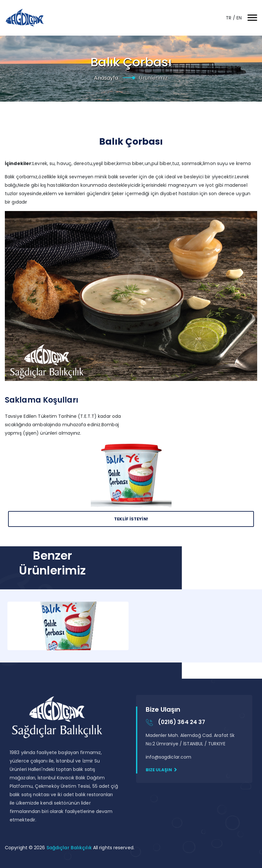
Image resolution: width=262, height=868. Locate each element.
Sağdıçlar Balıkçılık (70, 848)
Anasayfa (106, 78)
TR (229, 18)
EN (239, 18)
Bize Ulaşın (161, 770)
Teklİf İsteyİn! (131, 519)
